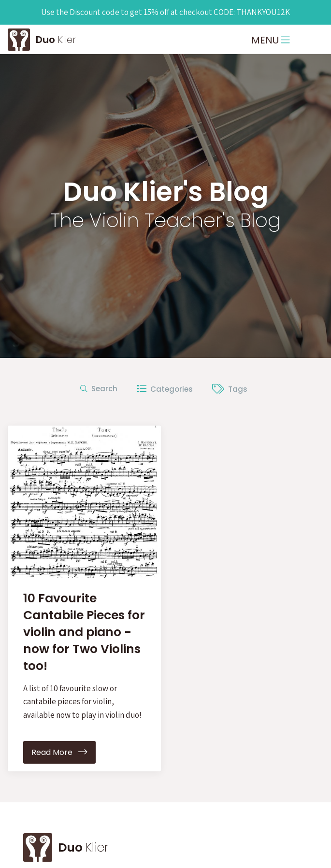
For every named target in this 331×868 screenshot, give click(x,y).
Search (99, 389)
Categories (165, 389)
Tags (230, 389)
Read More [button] (59, 752)
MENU (271, 40)
